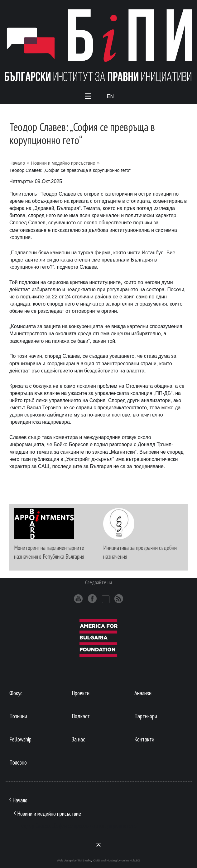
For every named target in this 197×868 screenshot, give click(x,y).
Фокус (16, 693)
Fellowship (20, 739)
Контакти (144, 739)
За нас (78, 739)
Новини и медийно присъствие (63, 163)
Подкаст (81, 716)
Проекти (81, 693)
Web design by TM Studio (74, 860)
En (110, 96)
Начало (17, 163)
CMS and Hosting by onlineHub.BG (117, 860)
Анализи (143, 693)
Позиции (18, 716)
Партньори (146, 716)
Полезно (18, 762)
